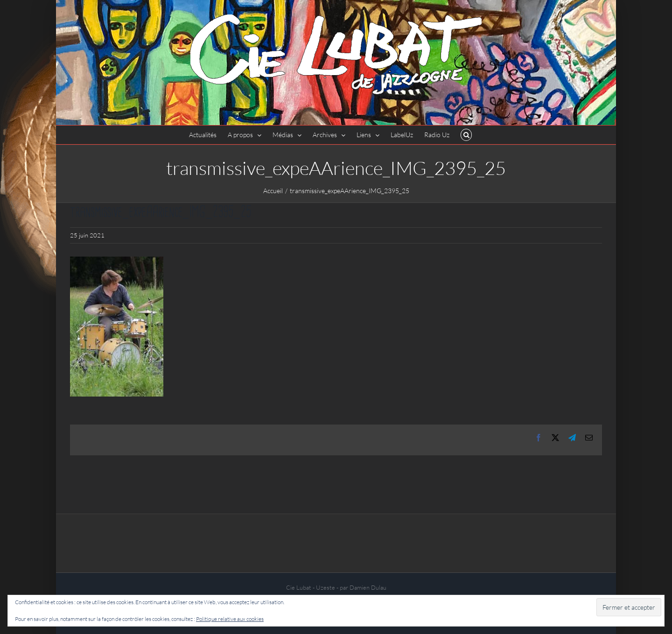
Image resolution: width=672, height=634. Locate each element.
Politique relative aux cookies (230, 619)
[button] (466, 135)
